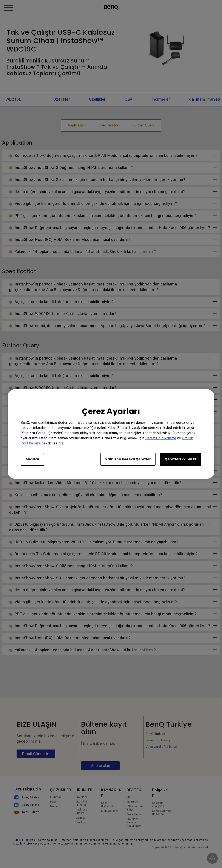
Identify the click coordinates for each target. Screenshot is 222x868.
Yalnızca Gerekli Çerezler (128, 459)
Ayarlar (32, 459)
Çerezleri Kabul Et (181, 459)
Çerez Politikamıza (161, 438)
